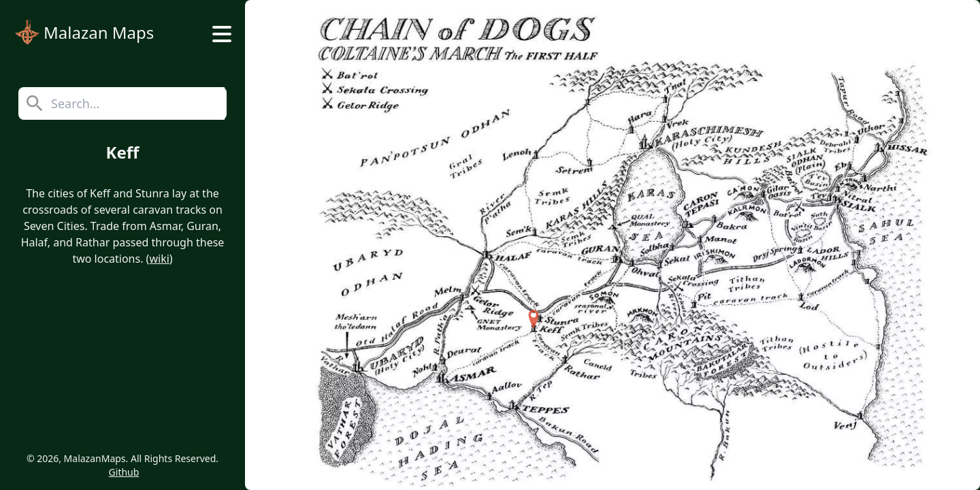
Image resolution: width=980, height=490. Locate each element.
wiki (159, 259)
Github (124, 472)
